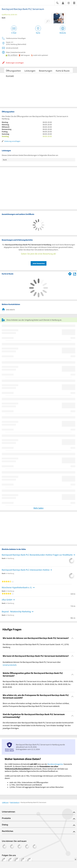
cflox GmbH (7, 600)
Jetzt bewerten (39, 263)
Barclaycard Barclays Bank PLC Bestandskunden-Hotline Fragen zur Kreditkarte (37, 555)
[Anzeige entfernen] (75, 859)
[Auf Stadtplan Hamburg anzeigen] (75, 274)
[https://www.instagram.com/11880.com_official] (11, 861)
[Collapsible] (72, 638)
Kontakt (10, 76)
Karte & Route (63, 71)
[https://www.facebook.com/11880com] (4, 861)
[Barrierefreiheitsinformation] (69, 3)
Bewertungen (46, 71)
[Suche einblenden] (57, 3)
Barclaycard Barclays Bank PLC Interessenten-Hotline (26, 570)
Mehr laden (38, 508)
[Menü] (74, 3)
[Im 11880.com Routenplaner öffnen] (70, 273)
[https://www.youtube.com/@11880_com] (30, 861)
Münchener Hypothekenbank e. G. (17, 587)
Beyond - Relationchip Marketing (16, 612)
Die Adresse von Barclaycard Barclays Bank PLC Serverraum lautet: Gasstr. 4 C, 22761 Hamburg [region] (36, 646)
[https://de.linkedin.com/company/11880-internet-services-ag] (24, 861)
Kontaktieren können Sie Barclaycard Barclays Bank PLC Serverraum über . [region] (32, 663)
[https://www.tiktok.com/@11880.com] (17, 861)
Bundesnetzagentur (55, 764)
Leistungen (30, 71)
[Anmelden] (63, 3)
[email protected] (10, 665)
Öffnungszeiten (13, 71)
